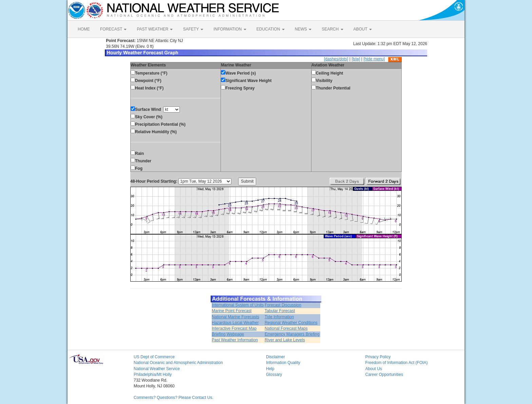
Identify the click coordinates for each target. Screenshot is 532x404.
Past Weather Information (235, 340)
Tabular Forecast (280, 311)
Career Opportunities (384, 375)
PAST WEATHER (155, 29)
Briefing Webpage (228, 334)
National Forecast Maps (286, 328)
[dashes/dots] (336, 59)
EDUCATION (271, 29)
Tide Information (279, 317)
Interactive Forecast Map (234, 328)
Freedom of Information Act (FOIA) (397, 363)
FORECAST (113, 29)
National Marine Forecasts (235, 317)
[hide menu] (374, 59)
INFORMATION (230, 29)
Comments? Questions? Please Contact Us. (174, 398)
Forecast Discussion (283, 305)
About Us (374, 369)
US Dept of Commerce (154, 357)
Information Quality (283, 363)
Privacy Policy (378, 357)
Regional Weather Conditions (291, 323)
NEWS (303, 29)
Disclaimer (275, 357)
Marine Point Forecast (232, 311)
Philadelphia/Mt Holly (153, 375)
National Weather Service (157, 369)
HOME (84, 29)
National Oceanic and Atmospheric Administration (178, 363)
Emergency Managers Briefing (292, 334)
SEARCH (332, 29)
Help (270, 369)
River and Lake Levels (285, 340)
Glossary (274, 375)
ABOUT (363, 29)
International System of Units (238, 305)
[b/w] (356, 59)
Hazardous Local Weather (235, 323)
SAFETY (193, 29)
